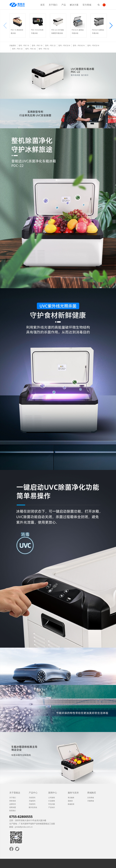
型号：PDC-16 (24, 45)
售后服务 (71, 798)
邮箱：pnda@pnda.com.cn (21, 827)
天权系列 (32, 798)
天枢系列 (32, 804)
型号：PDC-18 (37, 45)
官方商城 (87, 5)
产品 (64, 5)
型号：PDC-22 (50, 45)
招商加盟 (13, 807)
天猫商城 (91, 801)
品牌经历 (13, 804)
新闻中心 (53, 793)
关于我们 (53, 5)
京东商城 (91, 798)
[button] (111, 26)
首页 (43, 5)
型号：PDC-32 (17, 49)
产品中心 (33, 793)
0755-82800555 (21, 817)
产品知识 (52, 807)
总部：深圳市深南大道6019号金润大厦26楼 (28, 820)
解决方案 (74, 5)
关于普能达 (15, 793)
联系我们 (13, 811)
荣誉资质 (13, 801)
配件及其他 (33, 807)
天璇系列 (32, 801)
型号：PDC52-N (93, 45)
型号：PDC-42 (31, 49)
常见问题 (52, 804)
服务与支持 (73, 793)
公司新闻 (52, 798)
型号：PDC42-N (79, 45)
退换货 (70, 801)
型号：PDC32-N (64, 45)
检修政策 (71, 804)
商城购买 (92, 793)
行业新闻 (52, 801)
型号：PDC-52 (44, 49)
